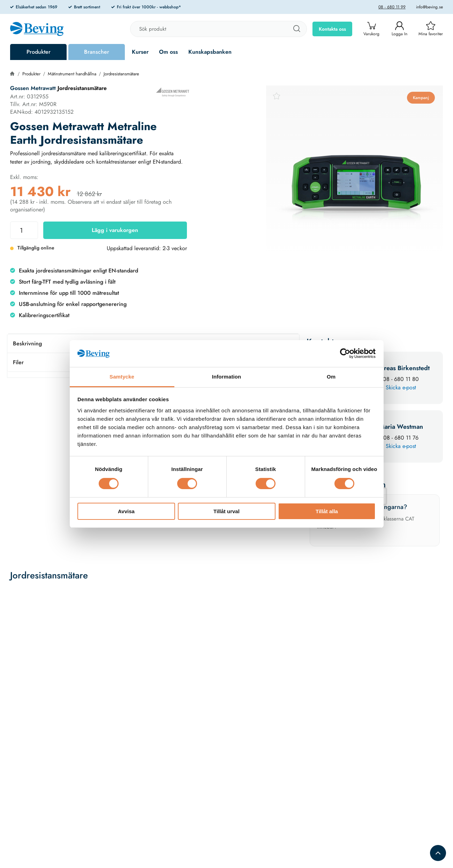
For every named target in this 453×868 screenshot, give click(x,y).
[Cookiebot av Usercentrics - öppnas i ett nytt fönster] (345, 353)
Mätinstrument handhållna (72, 74)
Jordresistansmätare (121, 74)
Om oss (168, 52)
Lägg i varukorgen (115, 230)
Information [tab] (227, 377)
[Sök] (296, 29)
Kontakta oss (332, 29)
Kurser (140, 52)
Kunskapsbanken (210, 52)
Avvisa (126, 511)
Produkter (39, 52)
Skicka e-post (401, 387)
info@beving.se (429, 7)
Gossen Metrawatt (33, 88)
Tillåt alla (327, 511)
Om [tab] (331, 377)
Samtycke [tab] (122, 377)
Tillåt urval (227, 511)
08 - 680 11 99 (392, 7)
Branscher (97, 52)
